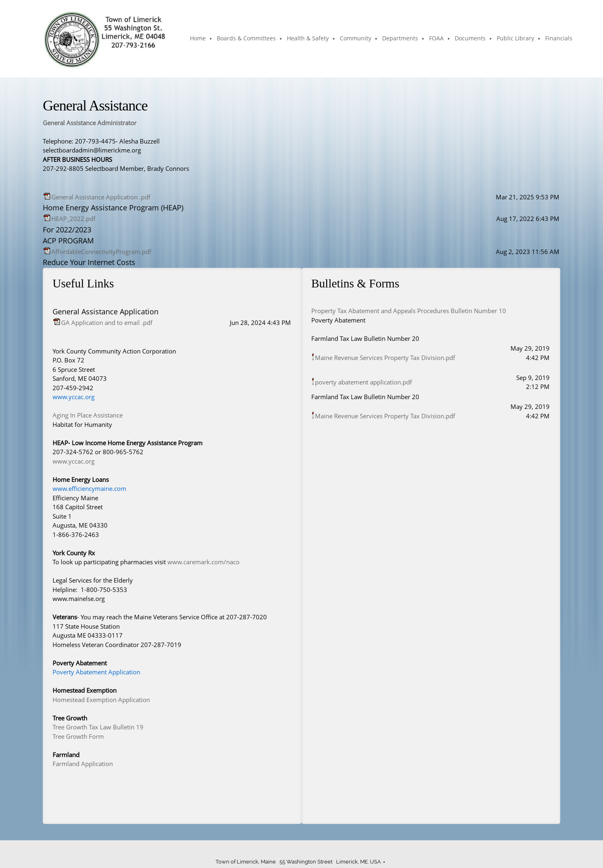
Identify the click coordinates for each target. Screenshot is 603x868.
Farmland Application (83, 764)
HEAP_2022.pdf (73, 219)
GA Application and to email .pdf (107, 322)
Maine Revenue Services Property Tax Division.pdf (385, 358)
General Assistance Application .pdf (101, 197)
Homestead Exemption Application (101, 700)
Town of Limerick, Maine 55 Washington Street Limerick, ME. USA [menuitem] (298, 862)
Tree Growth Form (78, 736)
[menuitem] (198, 39)
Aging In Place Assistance (88, 415)
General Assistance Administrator (90, 123)
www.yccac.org (74, 461)
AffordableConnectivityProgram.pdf (101, 252)
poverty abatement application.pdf (363, 382)
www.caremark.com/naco (204, 562)
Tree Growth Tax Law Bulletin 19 (98, 727)
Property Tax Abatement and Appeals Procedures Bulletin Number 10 (409, 311)
